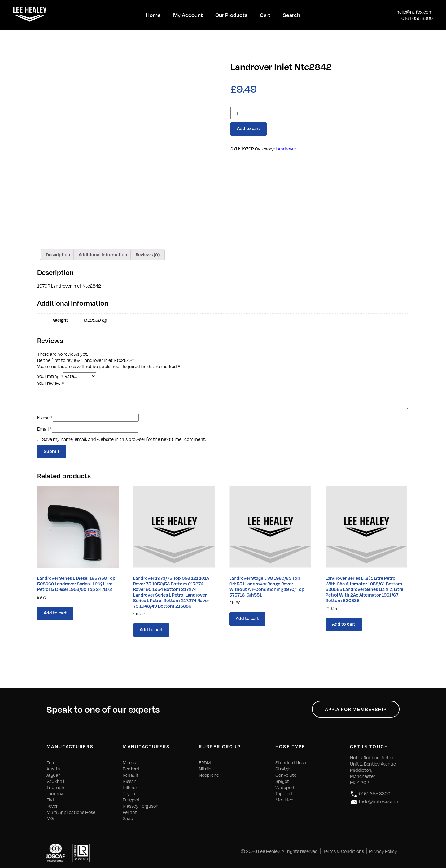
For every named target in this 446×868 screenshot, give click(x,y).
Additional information (103, 254)
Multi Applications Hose (71, 812)
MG (50, 818)
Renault (131, 775)
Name (45, 418)
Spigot (282, 781)
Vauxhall (55, 781)
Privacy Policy (383, 851)
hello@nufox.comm (375, 802)
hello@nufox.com (415, 12)
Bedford (131, 769)
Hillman (131, 787)
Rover (52, 806)
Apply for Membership (356, 709)
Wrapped (285, 787)
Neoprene (209, 775)
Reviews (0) (148, 254)
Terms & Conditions (343, 851)
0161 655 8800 (417, 18)
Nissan (130, 781)
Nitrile (205, 769)
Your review (51, 383)
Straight (284, 769)
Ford (51, 762)
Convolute (286, 775)
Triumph (55, 787)
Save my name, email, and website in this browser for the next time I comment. (124, 439)
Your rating (50, 376)
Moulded (284, 800)
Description (58, 254)
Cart (265, 15)
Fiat (50, 800)
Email (45, 429)
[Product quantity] (240, 113)
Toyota (130, 793)
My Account (188, 15)
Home (153, 15)
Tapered (284, 793)
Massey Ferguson (141, 806)
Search (291, 15)
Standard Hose (291, 762)
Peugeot (131, 800)
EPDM (205, 762)
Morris (129, 762)
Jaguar (53, 775)
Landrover (286, 149)
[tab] (58, 254)
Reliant (130, 812)
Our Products (231, 15)
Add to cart (249, 128)
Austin (53, 769)
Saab (128, 818)
